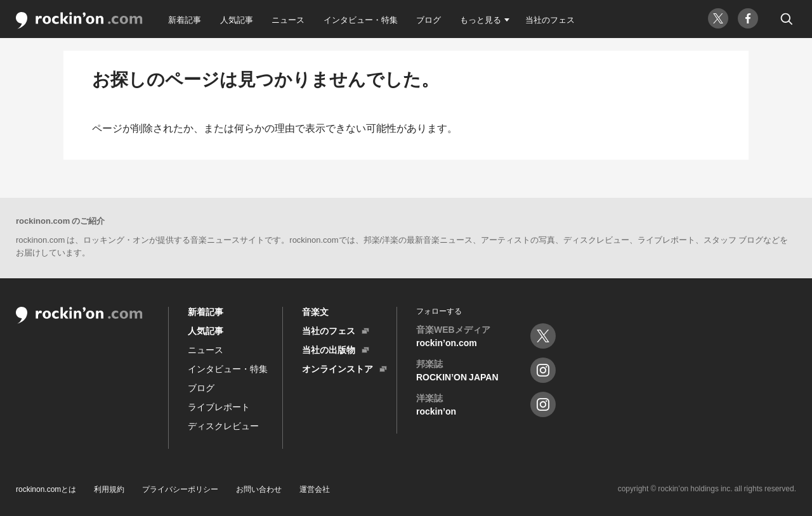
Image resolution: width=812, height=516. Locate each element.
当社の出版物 (329, 349)
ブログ (429, 19)
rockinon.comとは (46, 489)
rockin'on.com (79, 21)
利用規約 (109, 489)
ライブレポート (219, 406)
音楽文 (315, 311)
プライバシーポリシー (180, 489)
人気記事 (237, 19)
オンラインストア (337, 368)
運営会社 (315, 489)
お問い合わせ (259, 489)
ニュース (288, 19)
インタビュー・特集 (361, 19)
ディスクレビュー (223, 425)
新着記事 (185, 19)
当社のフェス (550, 19)
